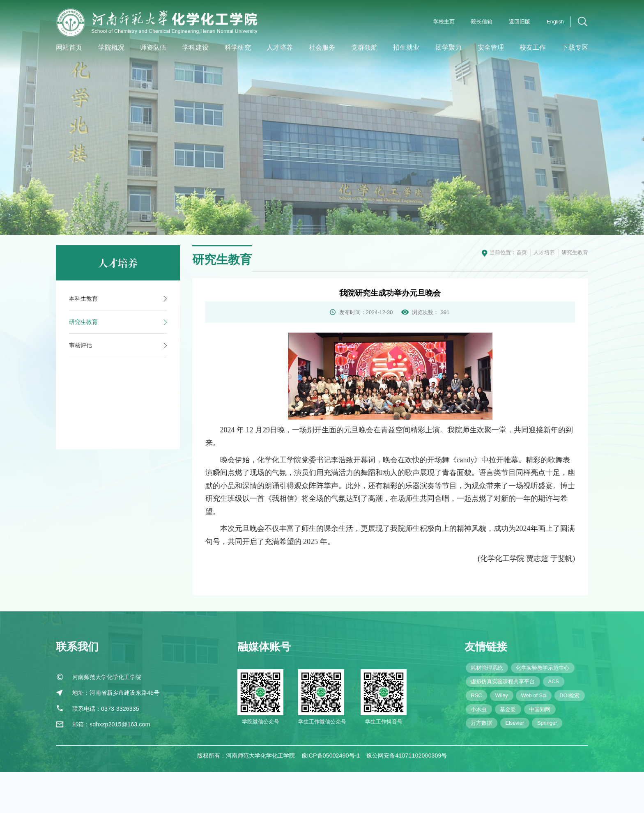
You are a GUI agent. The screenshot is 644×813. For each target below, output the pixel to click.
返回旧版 (520, 22)
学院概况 (111, 47)
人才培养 (280, 47)
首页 (522, 252)
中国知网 (540, 712)
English (555, 22)
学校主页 (444, 22)
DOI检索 (569, 698)
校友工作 (533, 47)
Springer (547, 726)
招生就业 (406, 47)
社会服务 (322, 47)
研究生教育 (575, 252)
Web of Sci (534, 698)
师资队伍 (153, 47)
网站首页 (69, 47)
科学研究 (238, 47)
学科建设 (195, 47)
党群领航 (364, 47)
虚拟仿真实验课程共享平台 (503, 685)
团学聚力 (448, 47)
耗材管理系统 (487, 671)
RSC (476, 698)
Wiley (501, 698)
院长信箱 (482, 22)
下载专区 (575, 47)
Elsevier (515, 726)
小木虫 (479, 712)
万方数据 (481, 726)
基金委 (508, 712)
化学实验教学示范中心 (543, 671)
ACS (553, 685)
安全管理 (491, 47)
